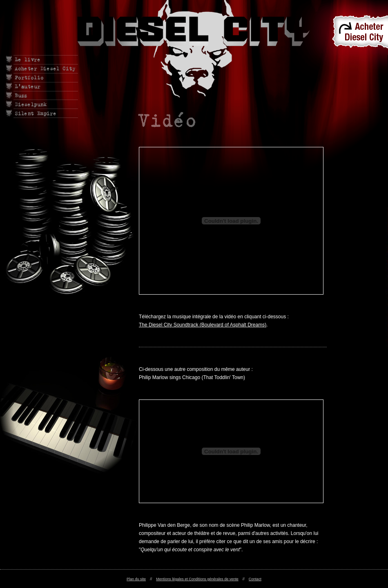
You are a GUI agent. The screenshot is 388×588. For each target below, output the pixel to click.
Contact (255, 579)
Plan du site (136, 579)
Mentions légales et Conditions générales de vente (197, 579)
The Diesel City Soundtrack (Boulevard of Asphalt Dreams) (203, 325)
